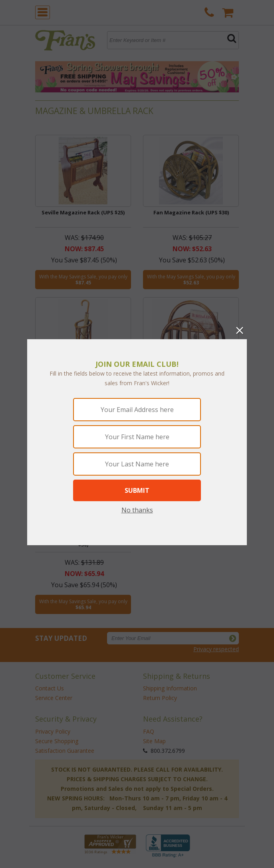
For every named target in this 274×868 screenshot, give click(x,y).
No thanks (137, 510)
